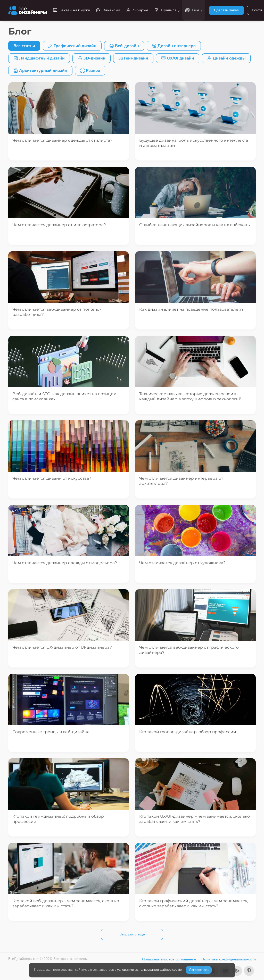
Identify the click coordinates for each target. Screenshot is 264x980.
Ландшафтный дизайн (39, 58)
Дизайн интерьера (174, 46)
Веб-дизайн (124, 46)
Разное (90, 71)
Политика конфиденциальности (229, 959)
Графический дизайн (72, 46)
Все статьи (24, 46)
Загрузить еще (132, 934)
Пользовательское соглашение (169, 959)
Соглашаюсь (199, 970)
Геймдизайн (133, 58)
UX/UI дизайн (178, 58)
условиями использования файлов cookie (149, 970)
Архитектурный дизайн (40, 71)
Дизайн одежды (226, 58)
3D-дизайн (92, 58)
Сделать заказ (226, 10)
